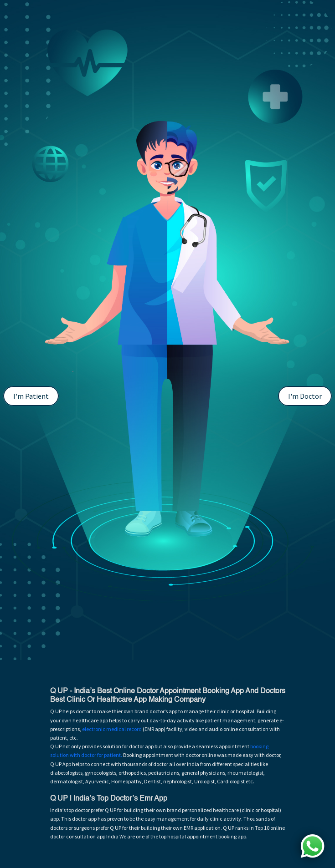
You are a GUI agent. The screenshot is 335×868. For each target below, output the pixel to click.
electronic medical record (112, 729)
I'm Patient (31, 396)
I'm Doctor (305, 396)
